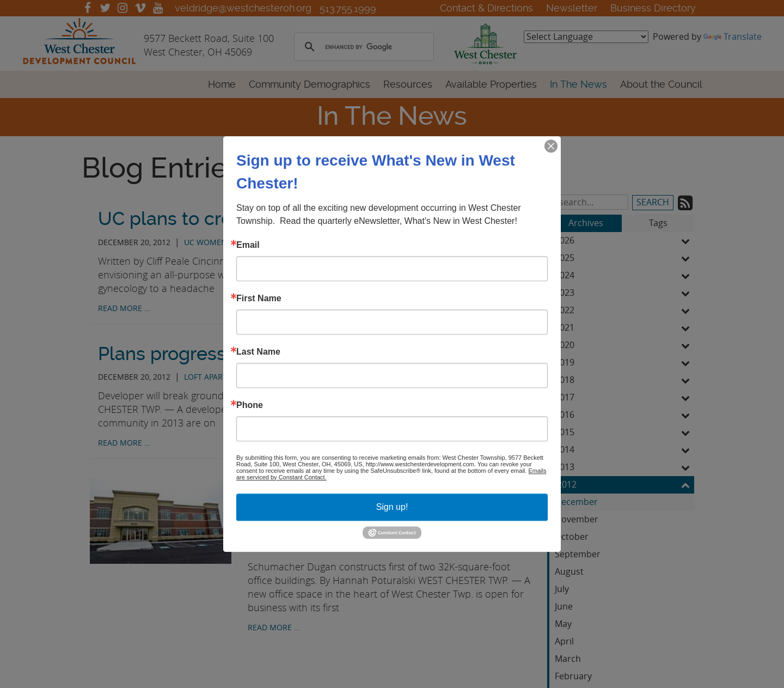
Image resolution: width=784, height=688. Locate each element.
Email (248, 245)
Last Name (258, 352)
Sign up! (392, 507)
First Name (259, 299)
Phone (250, 405)
